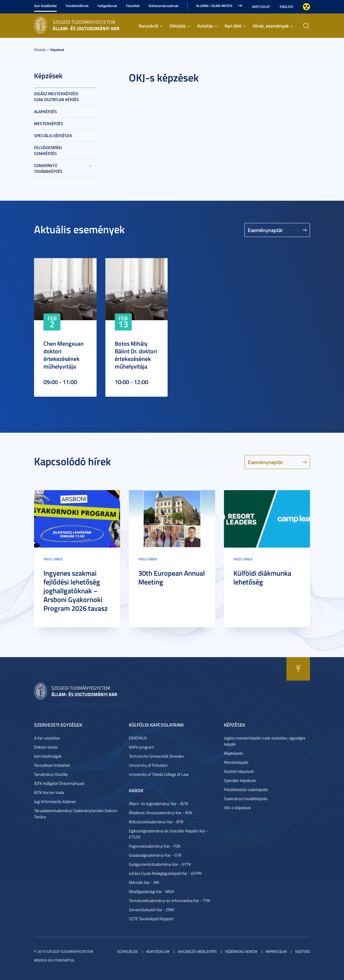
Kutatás (205, 26)
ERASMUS (138, 738)
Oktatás (178, 26)
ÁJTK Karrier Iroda (49, 792)
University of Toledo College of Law (159, 774)
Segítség (302, 951)
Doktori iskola (46, 747)
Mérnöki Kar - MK (144, 882)
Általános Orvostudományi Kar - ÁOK (161, 813)
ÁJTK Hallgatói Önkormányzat (59, 783)
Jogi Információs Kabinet (55, 801)
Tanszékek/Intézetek (52, 765)
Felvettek (133, 6)
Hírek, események (271, 26)
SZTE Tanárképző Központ (151, 919)
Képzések (57, 50)
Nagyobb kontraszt (306, 7)
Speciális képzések (53, 136)
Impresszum (276, 951)
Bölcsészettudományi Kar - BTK (156, 822)
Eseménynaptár (265, 230)
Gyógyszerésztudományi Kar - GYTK (160, 864)
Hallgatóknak (107, 6)
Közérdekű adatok (241, 951)
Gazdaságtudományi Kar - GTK (155, 855)
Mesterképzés (49, 123)
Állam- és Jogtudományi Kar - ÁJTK (158, 803)
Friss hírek (53, 559)
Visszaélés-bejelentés (197, 951)
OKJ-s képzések (237, 808)
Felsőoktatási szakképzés (48, 150)
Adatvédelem (158, 951)
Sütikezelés (128, 951)
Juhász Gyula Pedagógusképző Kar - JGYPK (165, 873)
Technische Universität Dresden (156, 756)
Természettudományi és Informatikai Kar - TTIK (170, 900)
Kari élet (233, 26)
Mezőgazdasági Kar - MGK (151, 891)
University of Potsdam (148, 765)
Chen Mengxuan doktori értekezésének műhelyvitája (64, 355)
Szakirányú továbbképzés (48, 168)
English (286, 7)
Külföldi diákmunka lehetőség (262, 577)
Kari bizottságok (48, 756)
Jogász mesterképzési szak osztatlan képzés (57, 97)
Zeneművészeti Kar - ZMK (151, 910)
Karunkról (148, 26)
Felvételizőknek (77, 6)
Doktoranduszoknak (163, 6)
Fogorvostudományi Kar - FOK (155, 846)
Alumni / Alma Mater (214, 6)
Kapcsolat (261, 7)
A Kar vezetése (47, 738)
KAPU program (141, 747)
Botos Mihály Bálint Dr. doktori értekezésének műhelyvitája (136, 355)
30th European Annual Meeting (172, 577)
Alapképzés (45, 111)
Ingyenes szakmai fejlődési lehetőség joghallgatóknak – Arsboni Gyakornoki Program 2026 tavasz (76, 591)
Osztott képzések (239, 771)
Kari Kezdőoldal (45, 6)
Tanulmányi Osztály (51, 774)
